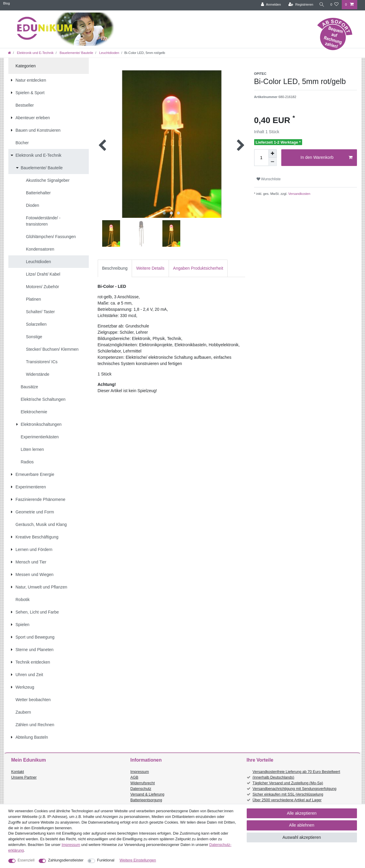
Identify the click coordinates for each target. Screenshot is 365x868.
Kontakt (18, 772)
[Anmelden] (270, 5)
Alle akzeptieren (302, 813)
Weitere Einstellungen (138, 860)
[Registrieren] (299, 5)
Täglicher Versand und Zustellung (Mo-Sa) (288, 783)
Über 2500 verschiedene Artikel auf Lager (287, 800)
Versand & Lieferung (147, 794)
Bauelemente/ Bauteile (76, 53)
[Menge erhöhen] (273, 153)
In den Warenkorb (327, 158)
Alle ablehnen (302, 825)
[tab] (115, 268)
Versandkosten (299, 194)
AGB (135, 777)
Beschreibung (115, 268)
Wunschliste (269, 179)
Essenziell (26, 860)
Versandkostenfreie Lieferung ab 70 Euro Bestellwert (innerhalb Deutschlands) (296, 775)
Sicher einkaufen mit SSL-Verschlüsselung (288, 794)
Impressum (140, 772)
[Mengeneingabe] (261, 158)
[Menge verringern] (273, 162)
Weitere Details (150, 268)
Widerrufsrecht (143, 783)
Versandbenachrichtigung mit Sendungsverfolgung (295, 789)
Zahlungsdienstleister (66, 860)
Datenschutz (141, 789)
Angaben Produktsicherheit (198, 268)
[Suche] (321, 5)
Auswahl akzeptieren (302, 837)
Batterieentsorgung (146, 800)
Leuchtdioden (109, 53)
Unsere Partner (24, 777)
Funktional (106, 860)
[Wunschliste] (334, 5)
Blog (7, 3)
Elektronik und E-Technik (35, 53)
